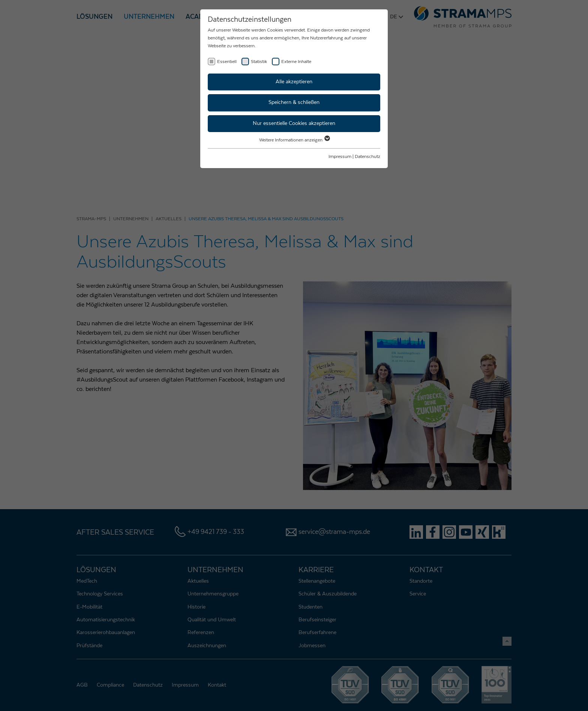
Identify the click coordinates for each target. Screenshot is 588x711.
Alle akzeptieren (294, 82)
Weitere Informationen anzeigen (294, 140)
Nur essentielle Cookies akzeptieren (294, 123)
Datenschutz (367, 156)
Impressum (340, 156)
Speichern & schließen (294, 102)
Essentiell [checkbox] (227, 62)
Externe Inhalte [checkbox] (296, 62)
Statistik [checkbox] (259, 62)
